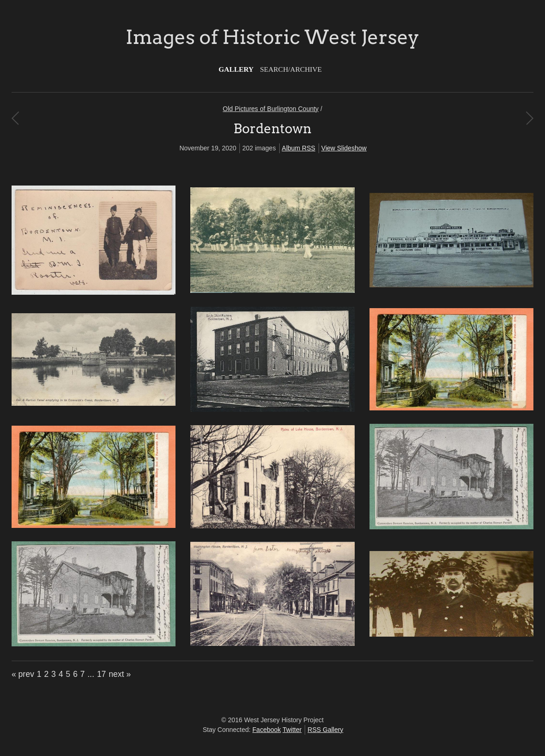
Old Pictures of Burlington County (271, 109)
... (91, 674)
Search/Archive (291, 69)
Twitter (292, 730)
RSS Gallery (325, 730)
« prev (23, 674)
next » (120, 674)
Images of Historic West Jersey (272, 37)
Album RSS (299, 148)
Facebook (266, 730)
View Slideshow (344, 148)
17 (101, 674)
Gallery (236, 69)
